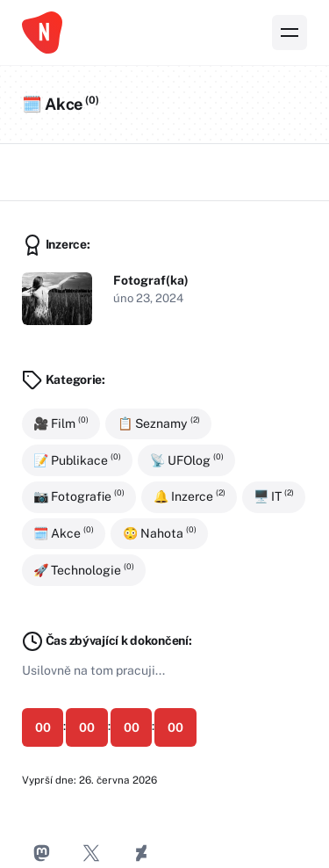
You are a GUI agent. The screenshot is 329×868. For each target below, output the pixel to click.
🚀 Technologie (84, 569)
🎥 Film (61, 423)
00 (43, 727)
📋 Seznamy (159, 423)
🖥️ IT (274, 496)
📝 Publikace (77, 459)
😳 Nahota (160, 532)
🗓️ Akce (64, 532)
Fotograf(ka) (151, 280)
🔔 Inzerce (190, 496)
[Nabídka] (290, 33)
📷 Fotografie (79, 496)
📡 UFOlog (187, 459)
